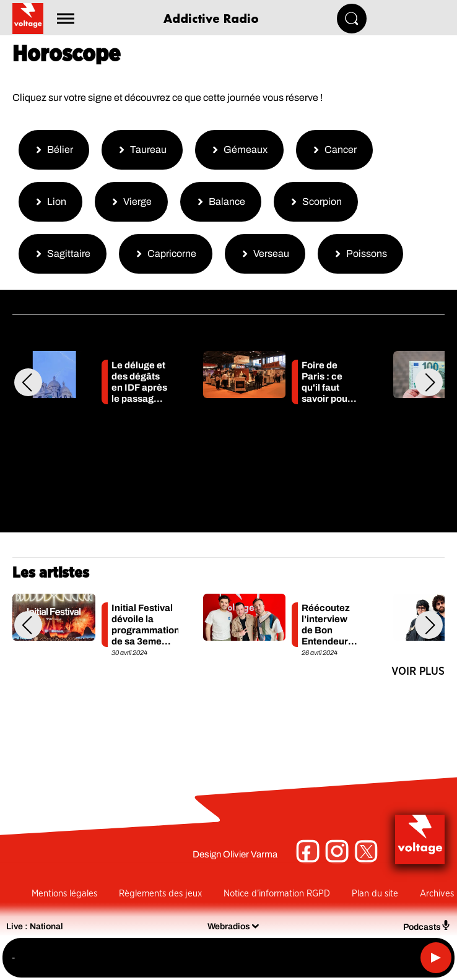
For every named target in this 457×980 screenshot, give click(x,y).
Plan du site (375, 894)
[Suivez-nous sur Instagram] (337, 852)
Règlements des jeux (160, 894)
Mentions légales (64, 894)
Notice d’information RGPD (277, 894)
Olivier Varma (250, 854)
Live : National (35, 926)
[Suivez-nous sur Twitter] (366, 852)
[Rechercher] (352, 19)
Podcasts (427, 926)
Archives (437, 894)
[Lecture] (436, 958)
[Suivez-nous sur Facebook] (308, 852)
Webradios (229, 926)
